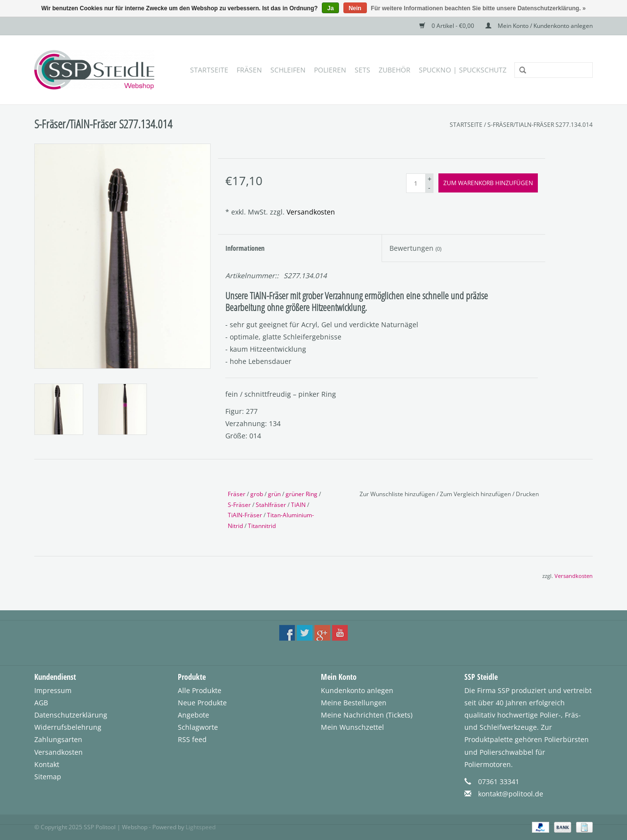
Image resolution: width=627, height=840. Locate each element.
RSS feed (192, 739)
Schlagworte (198, 727)
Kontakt (47, 764)
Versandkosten (311, 212)
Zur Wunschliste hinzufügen (398, 494)
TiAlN (298, 505)
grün (274, 494)
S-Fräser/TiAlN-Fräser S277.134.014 (540, 125)
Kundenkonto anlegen (357, 690)
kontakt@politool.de (511, 794)
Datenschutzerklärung (71, 715)
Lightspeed (201, 827)
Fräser (237, 494)
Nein (355, 8)
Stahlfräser (271, 505)
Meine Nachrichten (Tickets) (367, 715)
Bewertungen (415, 248)
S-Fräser (239, 505)
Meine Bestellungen (354, 703)
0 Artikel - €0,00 (447, 26)
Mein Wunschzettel (352, 727)
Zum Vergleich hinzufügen (476, 494)
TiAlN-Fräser (245, 515)
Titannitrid (262, 526)
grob (257, 494)
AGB (41, 703)
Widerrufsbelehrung (68, 727)
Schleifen (288, 70)
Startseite (209, 70)
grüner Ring (301, 494)
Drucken (527, 494)
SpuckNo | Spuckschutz (463, 70)
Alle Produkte (200, 690)
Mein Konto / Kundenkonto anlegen (539, 26)
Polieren (330, 70)
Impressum (53, 690)
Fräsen (249, 70)
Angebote (193, 715)
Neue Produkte (202, 703)
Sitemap (48, 777)
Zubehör (395, 70)
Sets (362, 70)
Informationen (245, 248)
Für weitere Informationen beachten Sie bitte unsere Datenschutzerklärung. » (478, 8)
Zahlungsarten (58, 739)
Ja (330, 8)
